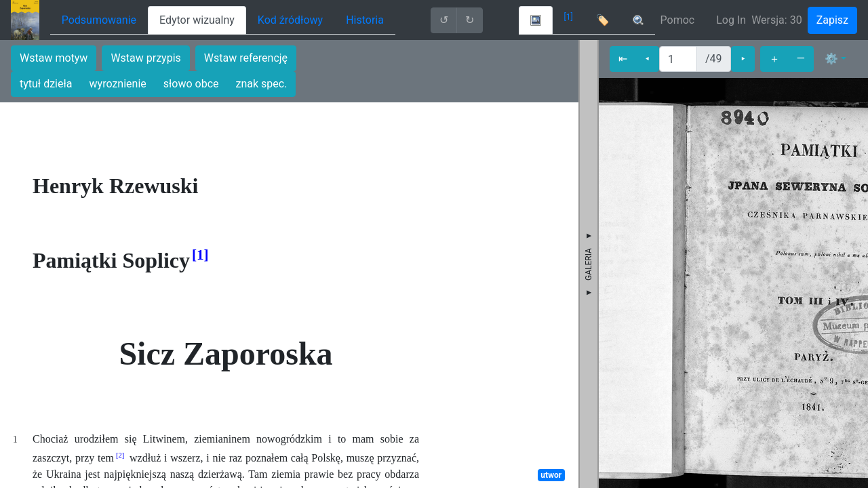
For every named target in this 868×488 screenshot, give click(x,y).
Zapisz (832, 20)
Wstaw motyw (54, 58)
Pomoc (678, 20)
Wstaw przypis (145, 58)
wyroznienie (118, 84)
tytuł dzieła (46, 84)
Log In (731, 20)
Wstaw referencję (246, 58)
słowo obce (191, 84)
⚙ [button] (831, 59)
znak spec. (262, 84)
